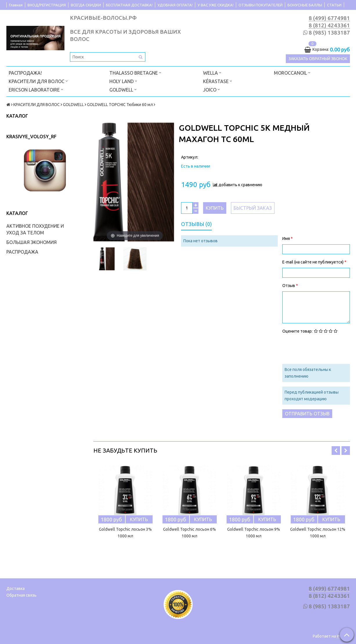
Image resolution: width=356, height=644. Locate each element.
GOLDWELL (123, 89)
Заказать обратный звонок (318, 59)
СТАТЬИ (334, 5)
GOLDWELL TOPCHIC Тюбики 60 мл (120, 105)
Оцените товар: (297, 331)
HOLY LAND (123, 81)
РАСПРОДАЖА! (25, 73)
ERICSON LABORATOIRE (36, 89)
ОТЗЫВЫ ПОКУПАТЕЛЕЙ (261, 5)
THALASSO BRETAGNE (135, 72)
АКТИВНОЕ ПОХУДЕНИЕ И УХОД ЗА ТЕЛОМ (35, 229)
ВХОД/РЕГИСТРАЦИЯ (47, 5)
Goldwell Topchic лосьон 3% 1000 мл (125, 533)
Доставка (16, 589)
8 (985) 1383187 (329, 33)
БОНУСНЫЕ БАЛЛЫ (305, 5)
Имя (287, 238)
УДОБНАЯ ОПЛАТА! (175, 5)
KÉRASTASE (218, 81)
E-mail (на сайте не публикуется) (313, 262)
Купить (215, 208)
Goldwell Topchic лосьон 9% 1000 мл (254, 533)
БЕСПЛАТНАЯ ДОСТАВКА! (129, 5)
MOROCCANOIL (292, 72)
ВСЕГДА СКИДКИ (86, 5)
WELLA (212, 72)
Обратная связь (21, 595)
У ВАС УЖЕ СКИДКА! (216, 5)
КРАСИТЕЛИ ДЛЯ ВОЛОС (38, 81)
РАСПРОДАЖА (22, 252)
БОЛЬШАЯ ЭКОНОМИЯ (31, 242)
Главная (16, 5)
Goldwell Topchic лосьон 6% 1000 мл (189, 533)
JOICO (212, 89)
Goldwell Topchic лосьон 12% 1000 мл (318, 533)
